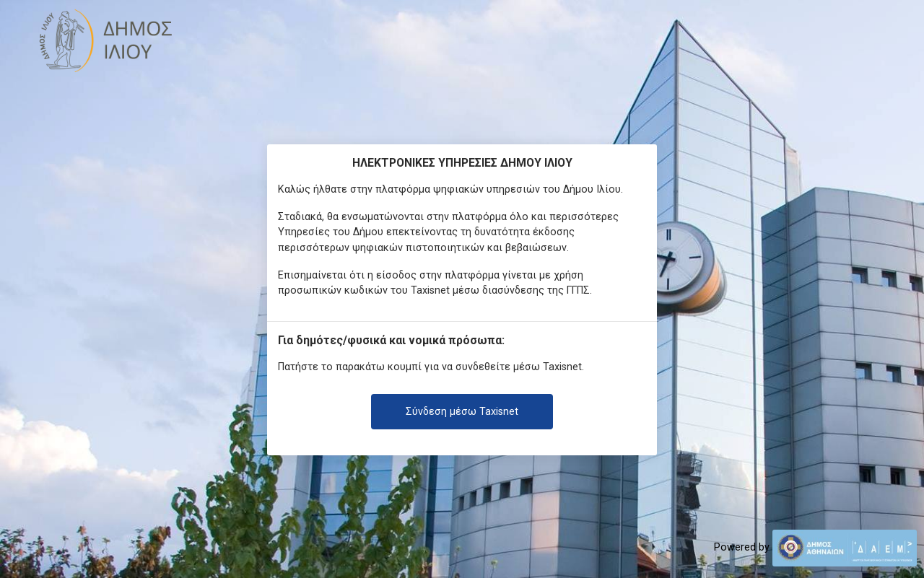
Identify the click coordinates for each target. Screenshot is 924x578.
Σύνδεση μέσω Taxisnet (462, 412)
